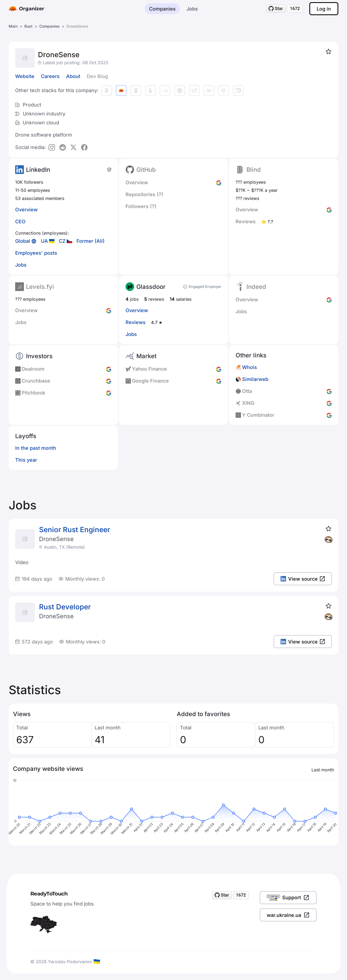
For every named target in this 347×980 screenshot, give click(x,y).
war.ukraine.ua (288, 915)
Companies (162, 9)
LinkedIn (38, 170)
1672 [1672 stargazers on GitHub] (295, 9)
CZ (62, 241)
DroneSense (56, 539)
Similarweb (255, 379)
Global (23, 241)
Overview (26, 210)
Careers (50, 76)
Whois (250, 367)
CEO (20, 221)
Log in (324, 9)
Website (25, 76)
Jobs (192, 9)
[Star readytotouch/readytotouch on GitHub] (276, 9)
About (73, 76)
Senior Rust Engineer (75, 530)
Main (13, 26)
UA (44, 241)
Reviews (136, 322)
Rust (28, 26)
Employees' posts (36, 253)
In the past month (36, 448)
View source (303, 579)
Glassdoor (151, 287)
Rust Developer (65, 607)
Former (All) (91, 241)
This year (26, 460)
